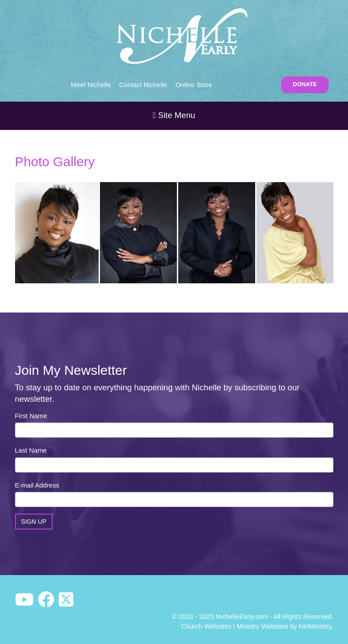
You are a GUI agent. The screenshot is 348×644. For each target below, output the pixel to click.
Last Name (31, 450)
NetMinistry (315, 626)
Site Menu (174, 115)
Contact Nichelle (143, 85)
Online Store (194, 85)
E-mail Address (37, 485)
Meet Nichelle (91, 85)
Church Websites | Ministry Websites (236, 626)
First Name (31, 416)
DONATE (305, 84)
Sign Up (34, 522)
